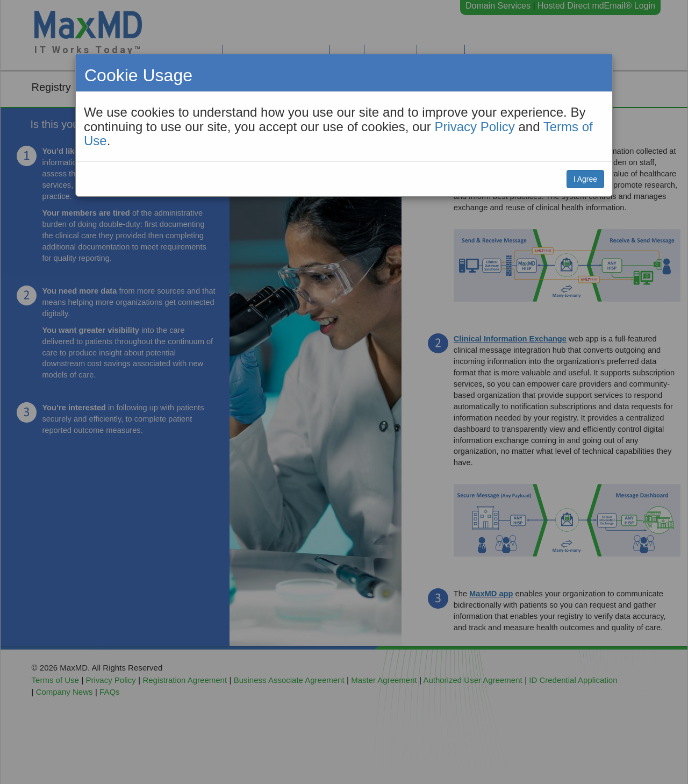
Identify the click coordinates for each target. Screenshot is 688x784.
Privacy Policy (474, 127)
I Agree (585, 179)
